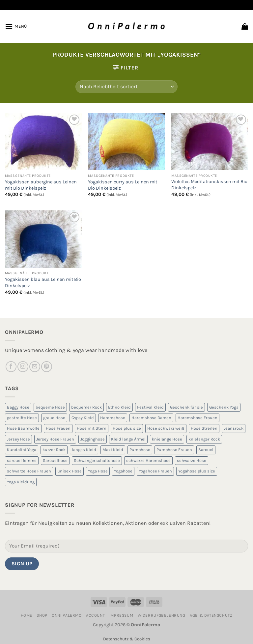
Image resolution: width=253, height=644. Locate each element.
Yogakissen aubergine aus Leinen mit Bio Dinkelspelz (41, 185)
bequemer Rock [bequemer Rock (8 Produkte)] (86, 407)
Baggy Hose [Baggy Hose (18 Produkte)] (18, 407)
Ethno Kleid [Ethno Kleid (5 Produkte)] (119, 407)
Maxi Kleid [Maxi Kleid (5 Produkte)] (113, 450)
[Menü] (16, 26)
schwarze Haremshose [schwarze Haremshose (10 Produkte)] (148, 460)
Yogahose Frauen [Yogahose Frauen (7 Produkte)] (155, 471)
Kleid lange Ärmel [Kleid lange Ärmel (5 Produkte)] (128, 439)
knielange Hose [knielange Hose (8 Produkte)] (167, 439)
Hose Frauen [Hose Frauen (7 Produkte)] (58, 428)
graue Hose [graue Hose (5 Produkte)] (54, 418)
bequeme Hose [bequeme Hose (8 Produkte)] (50, 407)
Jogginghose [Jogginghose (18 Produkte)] (93, 439)
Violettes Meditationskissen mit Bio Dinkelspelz (209, 185)
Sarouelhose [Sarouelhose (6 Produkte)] (55, 460)
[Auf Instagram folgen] (23, 367)
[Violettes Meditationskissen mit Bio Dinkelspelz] (210, 142)
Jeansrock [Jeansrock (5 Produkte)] (234, 428)
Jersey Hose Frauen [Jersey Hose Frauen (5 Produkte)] (55, 439)
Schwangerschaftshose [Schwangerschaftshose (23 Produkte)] (97, 460)
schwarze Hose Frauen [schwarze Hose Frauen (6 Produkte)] (29, 471)
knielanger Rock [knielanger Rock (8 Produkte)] (204, 439)
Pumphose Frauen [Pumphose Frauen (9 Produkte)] (174, 450)
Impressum (121, 615)
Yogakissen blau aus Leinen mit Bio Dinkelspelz (43, 282)
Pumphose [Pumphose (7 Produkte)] (140, 450)
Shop (42, 615)
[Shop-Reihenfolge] (126, 87)
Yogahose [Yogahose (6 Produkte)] (123, 471)
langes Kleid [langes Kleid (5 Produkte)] (84, 450)
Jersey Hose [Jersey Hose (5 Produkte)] (18, 439)
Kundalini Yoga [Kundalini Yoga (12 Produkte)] (22, 450)
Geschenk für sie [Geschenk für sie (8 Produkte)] (186, 407)
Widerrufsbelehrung (162, 615)
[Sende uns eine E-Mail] (35, 367)
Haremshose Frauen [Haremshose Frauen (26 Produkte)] (197, 418)
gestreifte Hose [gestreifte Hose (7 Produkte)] (22, 418)
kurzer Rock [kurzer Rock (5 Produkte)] (54, 450)
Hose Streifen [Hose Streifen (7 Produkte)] (204, 428)
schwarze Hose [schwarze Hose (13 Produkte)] (192, 460)
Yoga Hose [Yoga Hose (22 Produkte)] (98, 471)
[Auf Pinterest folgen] (47, 367)
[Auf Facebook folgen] (11, 367)
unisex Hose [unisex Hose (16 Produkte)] (70, 471)
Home (27, 615)
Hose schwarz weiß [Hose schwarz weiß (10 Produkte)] (166, 428)
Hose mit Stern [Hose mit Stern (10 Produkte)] (92, 428)
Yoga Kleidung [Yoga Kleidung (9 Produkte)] (21, 482)
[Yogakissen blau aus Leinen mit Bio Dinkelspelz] (43, 239)
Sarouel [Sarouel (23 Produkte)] (206, 450)
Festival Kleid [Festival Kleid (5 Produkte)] (150, 407)
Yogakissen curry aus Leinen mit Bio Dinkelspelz (123, 185)
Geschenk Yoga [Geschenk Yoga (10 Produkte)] (224, 407)
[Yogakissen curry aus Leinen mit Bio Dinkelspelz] (126, 142)
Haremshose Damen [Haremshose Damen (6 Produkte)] (151, 418)
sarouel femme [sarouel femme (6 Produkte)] (22, 460)
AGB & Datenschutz (211, 615)
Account (95, 615)
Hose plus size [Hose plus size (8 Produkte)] (127, 428)
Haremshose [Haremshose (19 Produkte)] (113, 418)
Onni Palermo (67, 615)
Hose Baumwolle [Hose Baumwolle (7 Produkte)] (23, 428)
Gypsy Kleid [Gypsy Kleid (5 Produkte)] (83, 418)
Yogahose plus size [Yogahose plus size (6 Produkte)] (197, 471)
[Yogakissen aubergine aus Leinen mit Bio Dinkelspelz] (43, 142)
